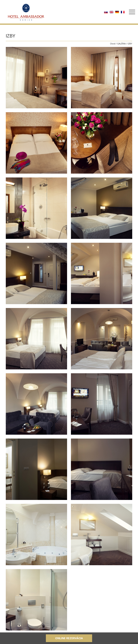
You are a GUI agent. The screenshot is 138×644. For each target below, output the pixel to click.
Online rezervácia (69, 638)
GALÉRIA (121, 44)
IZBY (130, 44)
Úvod (113, 44)
